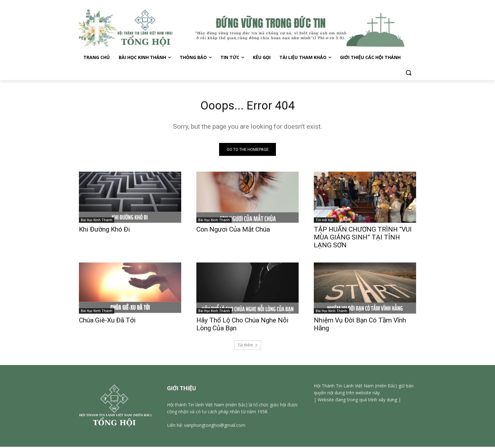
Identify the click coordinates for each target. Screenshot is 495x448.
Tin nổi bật (325, 221)
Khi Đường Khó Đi (104, 231)
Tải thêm (248, 346)
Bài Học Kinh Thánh (97, 221)
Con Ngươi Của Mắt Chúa (233, 231)
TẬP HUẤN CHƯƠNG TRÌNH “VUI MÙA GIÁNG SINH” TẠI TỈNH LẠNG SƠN (363, 239)
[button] (409, 73)
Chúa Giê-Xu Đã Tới (107, 321)
